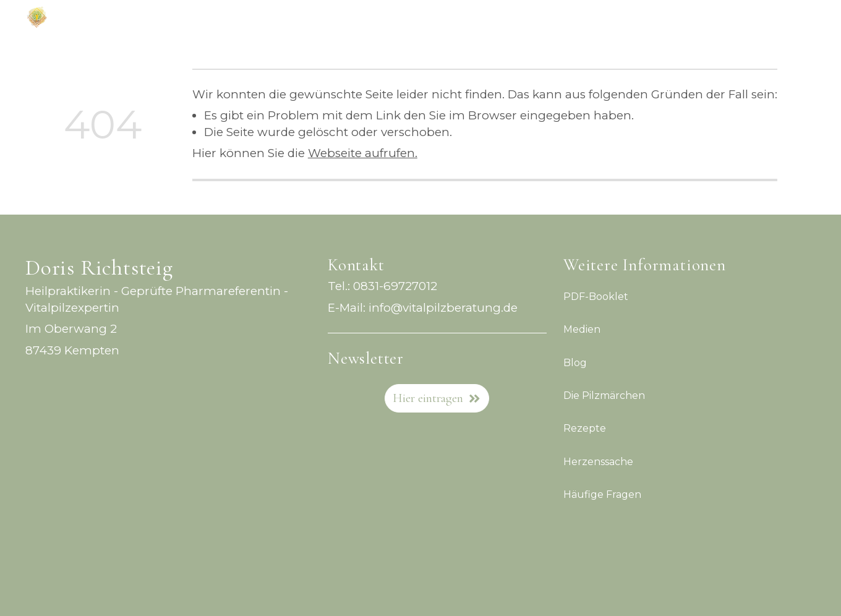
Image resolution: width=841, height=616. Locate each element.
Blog (575, 363)
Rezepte (585, 429)
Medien (582, 330)
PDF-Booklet (596, 297)
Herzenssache (598, 462)
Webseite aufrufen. (363, 153)
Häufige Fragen (602, 494)
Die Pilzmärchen (604, 396)
